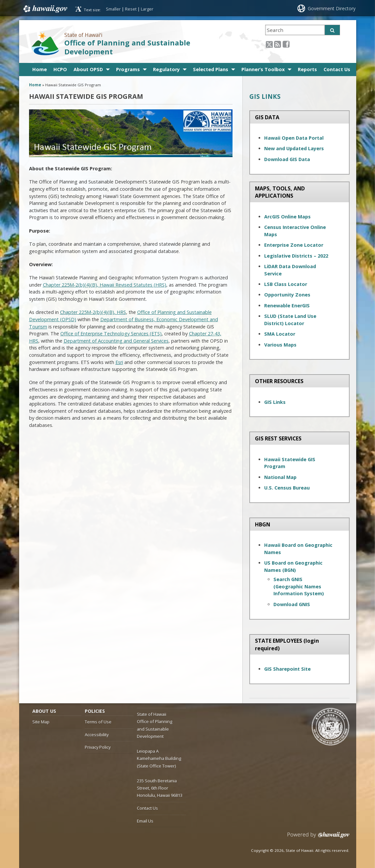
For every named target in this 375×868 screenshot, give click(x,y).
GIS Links (275, 402)
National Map (280, 477)
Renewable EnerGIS (287, 306)
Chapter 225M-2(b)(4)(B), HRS (93, 312)
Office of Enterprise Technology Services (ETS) (111, 334)
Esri (119, 362)
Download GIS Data (287, 159)
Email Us (145, 821)
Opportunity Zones (287, 295)
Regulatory (166, 69)
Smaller (113, 9)
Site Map (41, 722)
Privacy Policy (98, 747)
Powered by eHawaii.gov (318, 838)
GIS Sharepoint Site (287, 669)
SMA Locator (280, 334)
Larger (147, 9)
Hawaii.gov (45, 9)
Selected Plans (211, 69)
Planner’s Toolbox (263, 69)
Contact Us (337, 69)
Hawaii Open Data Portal (294, 138)
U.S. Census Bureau (287, 488)
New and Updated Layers (294, 148)
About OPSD (88, 69)
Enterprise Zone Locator (294, 245)
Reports (307, 69)
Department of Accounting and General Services (116, 341)
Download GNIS (292, 604)
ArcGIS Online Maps (287, 217)
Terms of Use (98, 722)
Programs (128, 69)
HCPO (60, 69)
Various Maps (280, 345)
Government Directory (332, 8)
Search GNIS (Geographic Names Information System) (299, 586)
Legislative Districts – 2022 (296, 256)
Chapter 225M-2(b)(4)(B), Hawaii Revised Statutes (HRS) (105, 285)
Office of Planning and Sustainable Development (127, 47)
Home (40, 69)
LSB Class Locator (286, 284)
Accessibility (97, 735)
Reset (131, 9)
